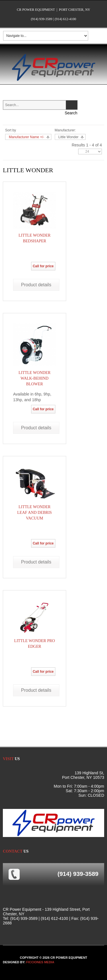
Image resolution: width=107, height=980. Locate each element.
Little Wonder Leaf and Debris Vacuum (34, 513)
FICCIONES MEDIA (40, 962)
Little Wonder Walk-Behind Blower (35, 378)
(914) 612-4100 (65, 19)
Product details (36, 285)
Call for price (43, 266)
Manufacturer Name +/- (27, 137)
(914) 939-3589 (42, 19)
